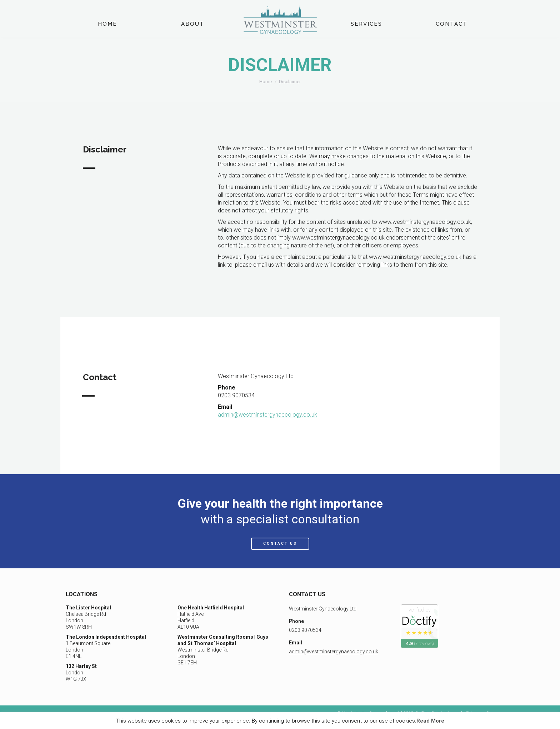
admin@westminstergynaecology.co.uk (267, 415)
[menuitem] (107, 24)
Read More (430, 721)
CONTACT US (280, 544)
